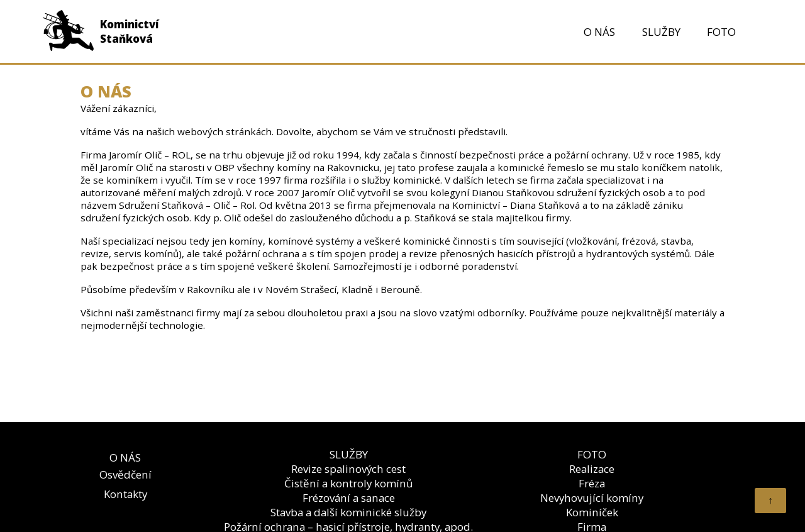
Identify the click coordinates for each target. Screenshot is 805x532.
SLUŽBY (661, 32)
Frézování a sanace (349, 498)
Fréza (592, 483)
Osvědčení (125, 474)
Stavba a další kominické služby (348, 512)
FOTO (721, 32)
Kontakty (125, 494)
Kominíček (592, 512)
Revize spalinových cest (348, 469)
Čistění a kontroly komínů (348, 483)
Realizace (592, 469)
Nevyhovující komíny (592, 498)
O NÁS (599, 32)
